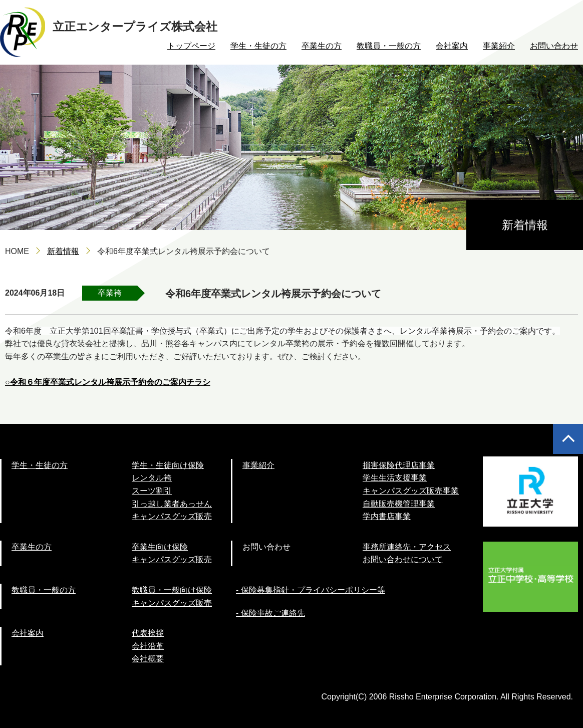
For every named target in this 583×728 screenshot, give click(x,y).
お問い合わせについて (403, 559)
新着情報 (63, 251)
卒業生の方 (322, 46)
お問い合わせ (554, 46)
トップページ (191, 46)
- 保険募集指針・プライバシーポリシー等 (311, 590)
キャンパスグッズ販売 (172, 516)
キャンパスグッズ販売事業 (411, 491)
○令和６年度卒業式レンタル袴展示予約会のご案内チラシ (108, 382)
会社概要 (148, 659)
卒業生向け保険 (160, 547)
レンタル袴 (152, 478)
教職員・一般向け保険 (172, 590)
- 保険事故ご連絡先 (270, 613)
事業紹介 (499, 46)
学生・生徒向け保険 (168, 465)
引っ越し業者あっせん (172, 504)
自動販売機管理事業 (399, 504)
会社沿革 (148, 646)
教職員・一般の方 (389, 46)
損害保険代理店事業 (399, 465)
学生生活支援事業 (395, 478)
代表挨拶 (148, 633)
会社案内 (452, 46)
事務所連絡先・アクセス (407, 547)
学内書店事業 (387, 516)
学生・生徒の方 (258, 46)
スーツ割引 (152, 491)
